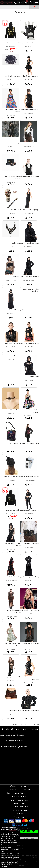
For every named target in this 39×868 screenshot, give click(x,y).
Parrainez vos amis (20, 810)
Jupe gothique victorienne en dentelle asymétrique (18, 611)
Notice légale (19, 817)
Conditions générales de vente (19, 793)
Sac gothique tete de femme (18, 443)
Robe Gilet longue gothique (18, 310)
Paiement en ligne (19, 797)
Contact (20, 814)
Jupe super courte (18, 276)
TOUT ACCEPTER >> (29, 831)
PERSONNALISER (29, 838)
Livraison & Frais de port (19, 790)
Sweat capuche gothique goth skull (18, 43)
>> (38, 724)
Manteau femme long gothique (18, 577)
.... (32, 724)
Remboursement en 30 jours (12, 735)
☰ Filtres (34, 7)
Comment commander (20, 786)
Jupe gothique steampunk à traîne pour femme (18, 677)
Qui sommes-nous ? (19, 800)
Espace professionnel (19, 807)
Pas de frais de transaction (12, 741)
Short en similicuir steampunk (18, 710)
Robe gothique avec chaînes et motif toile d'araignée (18, 545)
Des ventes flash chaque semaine (14, 747)
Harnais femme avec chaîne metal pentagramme (18, 343)
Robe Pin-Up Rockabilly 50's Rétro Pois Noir (18, 645)
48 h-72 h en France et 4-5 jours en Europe (19, 729)
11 (34, 724)
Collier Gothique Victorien (18, 410)
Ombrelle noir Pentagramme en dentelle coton (18, 76)
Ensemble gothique (18, 143)
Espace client (20, 803)
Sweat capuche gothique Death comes (18, 510)
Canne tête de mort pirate (18, 210)
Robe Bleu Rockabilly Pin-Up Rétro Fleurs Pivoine (18, 111)
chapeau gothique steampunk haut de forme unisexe (18, 177)
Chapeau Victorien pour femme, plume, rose (18, 477)
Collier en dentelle (18, 243)
